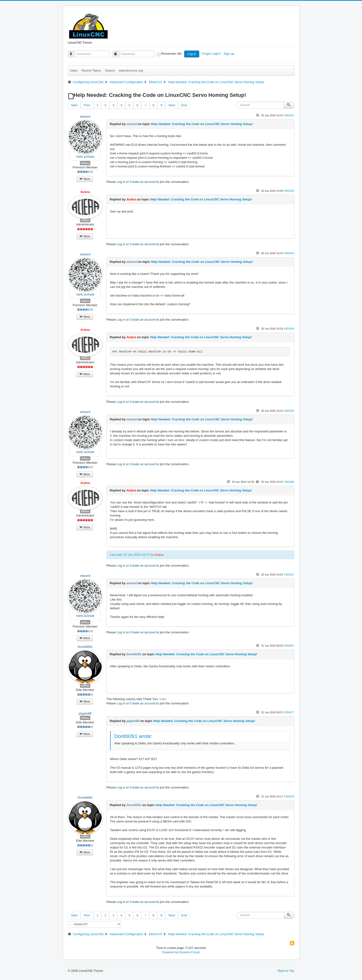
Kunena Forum (190, 952)
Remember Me (171, 54)
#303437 (289, 575)
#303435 (289, 411)
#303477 (289, 712)
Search (110, 70)
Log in (192, 54)
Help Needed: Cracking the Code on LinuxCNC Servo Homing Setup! (202, 124)
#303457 (289, 646)
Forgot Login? (212, 54)
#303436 (289, 482)
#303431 (289, 115)
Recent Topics (91, 70)
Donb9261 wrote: (133, 736)
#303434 (289, 329)
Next (172, 105)
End (184, 105)
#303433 (289, 253)
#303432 (289, 191)
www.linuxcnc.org (131, 70)
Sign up (230, 54)
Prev (87, 105)
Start (74, 105)
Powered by (170, 952)
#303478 (289, 796)
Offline (85, 163)
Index (74, 70)
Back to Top (286, 971)
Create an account (143, 182)
